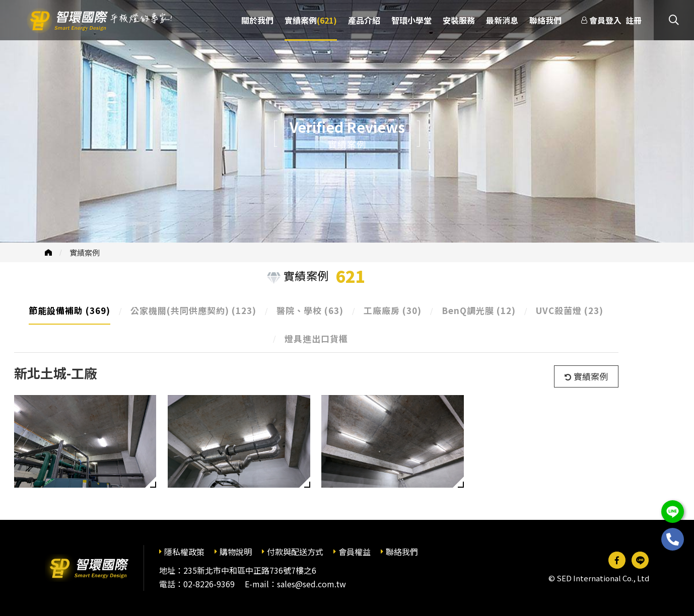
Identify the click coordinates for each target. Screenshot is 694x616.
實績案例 (85, 252)
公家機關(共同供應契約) (193, 310)
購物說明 (236, 552)
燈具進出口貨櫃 (316, 338)
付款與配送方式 (295, 552)
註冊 (634, 20)
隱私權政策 (184, 552)
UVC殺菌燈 (570, 310)
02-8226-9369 (209, 584)
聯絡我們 (402, 552)
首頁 (48, 252)
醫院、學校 (310, 310)
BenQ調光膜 (479, 310)
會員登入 (605, 20)
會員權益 (355, 552)
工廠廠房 (393, 310)
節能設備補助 (70, 310)
